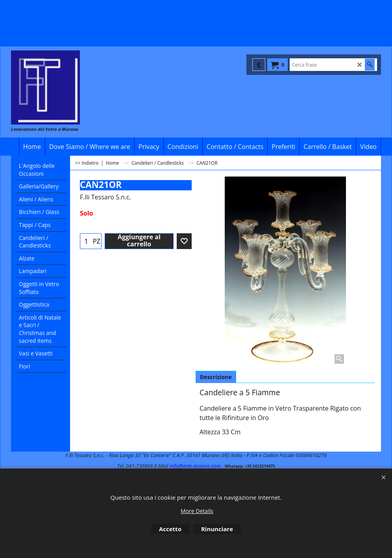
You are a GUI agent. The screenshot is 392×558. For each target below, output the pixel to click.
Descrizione (216, 377)
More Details (197, 511)
